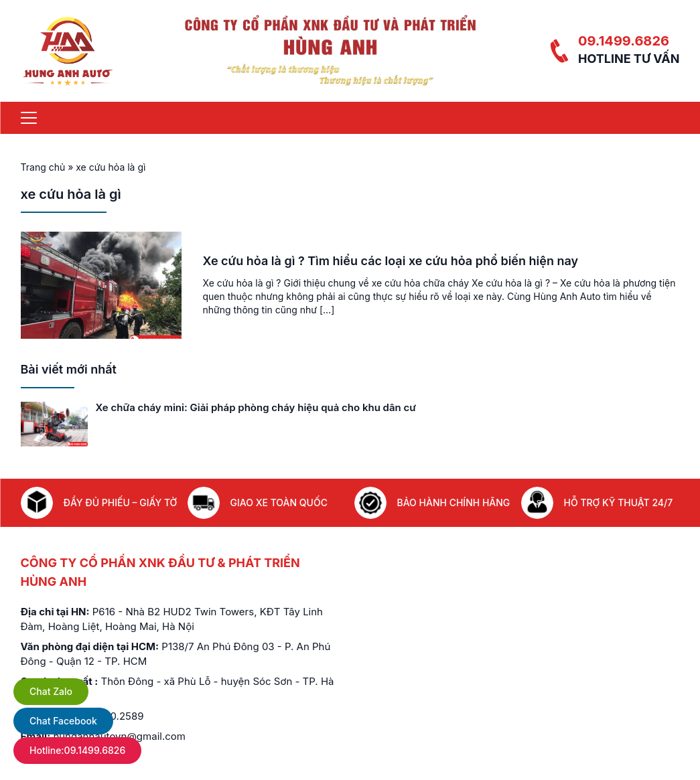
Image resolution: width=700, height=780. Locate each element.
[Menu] (29, 118)
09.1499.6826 (624, 41)
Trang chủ (43, 167)
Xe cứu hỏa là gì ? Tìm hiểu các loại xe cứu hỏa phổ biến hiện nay (391, 261)
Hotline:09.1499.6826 (77, 750)
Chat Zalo (51, 691)
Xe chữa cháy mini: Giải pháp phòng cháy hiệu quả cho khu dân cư (256, 407)
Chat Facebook (63, 721)
